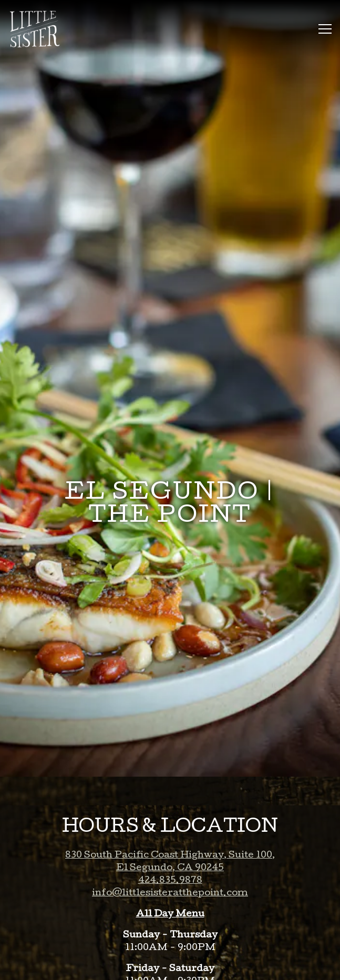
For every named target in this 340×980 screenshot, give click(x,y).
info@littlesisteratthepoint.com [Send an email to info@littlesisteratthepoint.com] (170, 863)
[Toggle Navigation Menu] (325, 29)
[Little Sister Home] (39, 29)
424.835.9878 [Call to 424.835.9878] (170, 850)
